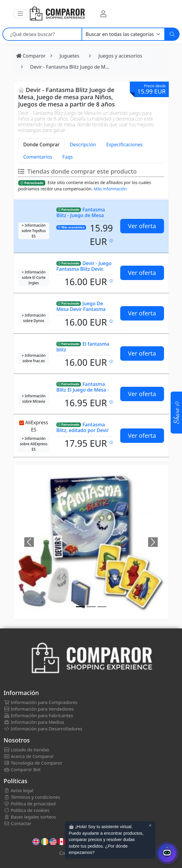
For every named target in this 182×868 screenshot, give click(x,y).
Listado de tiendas (26, 750)
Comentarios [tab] (38, 157)
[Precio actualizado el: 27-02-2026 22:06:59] (111, 442)
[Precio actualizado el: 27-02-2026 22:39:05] (111, 241)
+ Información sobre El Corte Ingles (34, 277)
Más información (110, 189)
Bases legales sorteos (30, 817)
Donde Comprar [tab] (42, 145)
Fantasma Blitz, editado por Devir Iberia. (83, 430)
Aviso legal (18, 790)
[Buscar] (172, 34)
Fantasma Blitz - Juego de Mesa (81, 212)
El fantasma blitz (83, 347)
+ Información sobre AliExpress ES (34, 444)
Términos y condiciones (32, 797)
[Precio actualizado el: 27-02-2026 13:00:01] (111, 402)
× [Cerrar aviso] (150, 825)
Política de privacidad (30, 804)
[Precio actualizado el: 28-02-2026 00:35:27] (111, 361)
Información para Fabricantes (38, 715)
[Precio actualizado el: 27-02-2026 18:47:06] (111, 281)
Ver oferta (142, 226)
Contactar (18, 823)
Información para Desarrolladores (43, 729)
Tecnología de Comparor (33, 763)
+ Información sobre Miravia (34, 399)
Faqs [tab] (68, 157)
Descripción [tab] (83, 145)
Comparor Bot (22, 769)
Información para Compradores (40, 702)
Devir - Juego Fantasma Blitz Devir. (84, 266)
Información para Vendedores (39, 709)
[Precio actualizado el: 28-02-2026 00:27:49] (111, 321)
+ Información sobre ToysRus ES (34, 231)
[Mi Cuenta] (103, 14)
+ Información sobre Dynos (34, 318)
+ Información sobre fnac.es (34, 358)
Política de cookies (27, 810)
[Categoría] (123, 34)
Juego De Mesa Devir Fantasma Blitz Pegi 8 (81, 309)
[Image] (80, 607)
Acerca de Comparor (29, 756)
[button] (20, 14)
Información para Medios (34, 722)
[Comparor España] (57, 14)
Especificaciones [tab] (124, 145)
